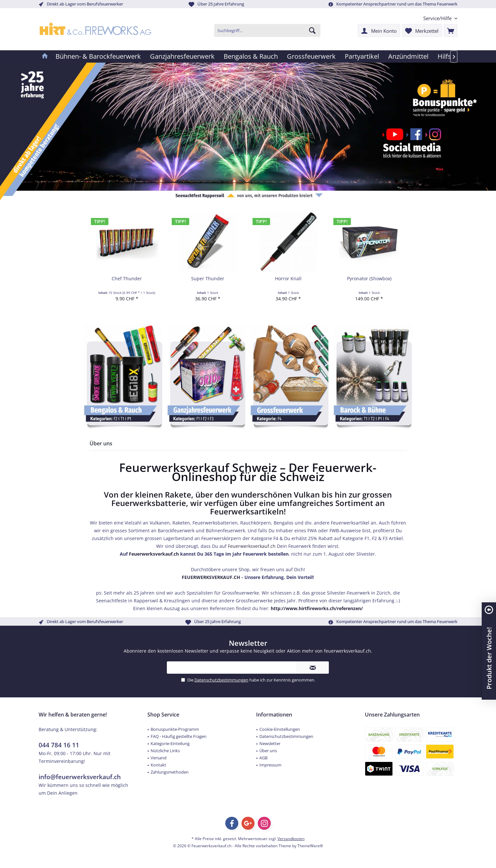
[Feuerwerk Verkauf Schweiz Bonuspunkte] (443, 103)
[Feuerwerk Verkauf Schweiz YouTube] (394, 134)
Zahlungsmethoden (170, 772)
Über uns (268, 751)
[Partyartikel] (362, 56)
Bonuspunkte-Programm (175, 729)
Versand (159, 758)
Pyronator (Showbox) (369, 278)
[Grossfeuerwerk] (311, 56)
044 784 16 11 (59, 745)
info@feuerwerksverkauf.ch (80, 777)
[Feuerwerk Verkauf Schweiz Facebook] (415, 134)
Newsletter (270, 743)
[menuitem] (438, 18)
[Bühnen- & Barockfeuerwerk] (98, 56)
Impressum (270, 765)
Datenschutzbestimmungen (221, 680)
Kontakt (158, 765)
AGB (263, 758)
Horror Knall (288, 278)
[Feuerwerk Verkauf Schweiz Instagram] (433, 134)
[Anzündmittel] (408, 56)
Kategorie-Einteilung (170, 743)
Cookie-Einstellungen (280, 729)
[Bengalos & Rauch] (251, 56)
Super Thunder (208, 278)
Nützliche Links (165, 751)
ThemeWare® (310, 846)
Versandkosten (291, 839)
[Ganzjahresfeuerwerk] (182, 56)
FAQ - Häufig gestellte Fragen (179, 736)
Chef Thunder (127, 278)
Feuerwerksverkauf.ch (252, 546)
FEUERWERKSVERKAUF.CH (211, 577)
